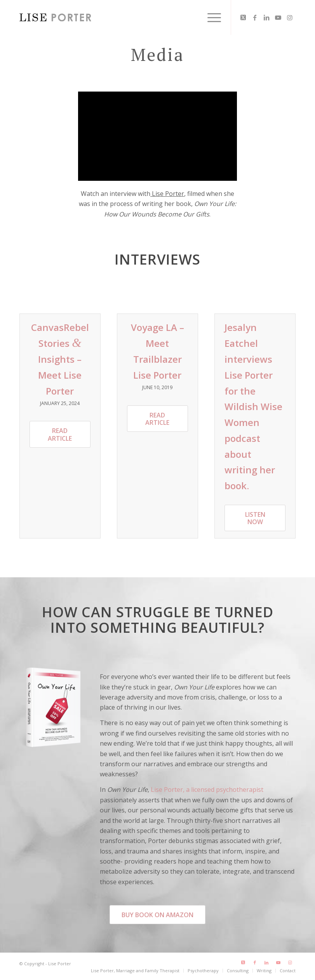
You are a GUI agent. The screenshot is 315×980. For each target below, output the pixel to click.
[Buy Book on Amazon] (157, 915)
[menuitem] (210, 17)
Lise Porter (167, 194)
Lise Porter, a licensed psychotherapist (207, 790)
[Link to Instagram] (290, 17)
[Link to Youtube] (278, 17)
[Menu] (210, 17)
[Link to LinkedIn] (266, 17)
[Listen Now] (255, 518)
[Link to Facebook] (255, 17)
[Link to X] (243, 17)
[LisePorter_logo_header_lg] (55, 17)
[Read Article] (60, 434)
